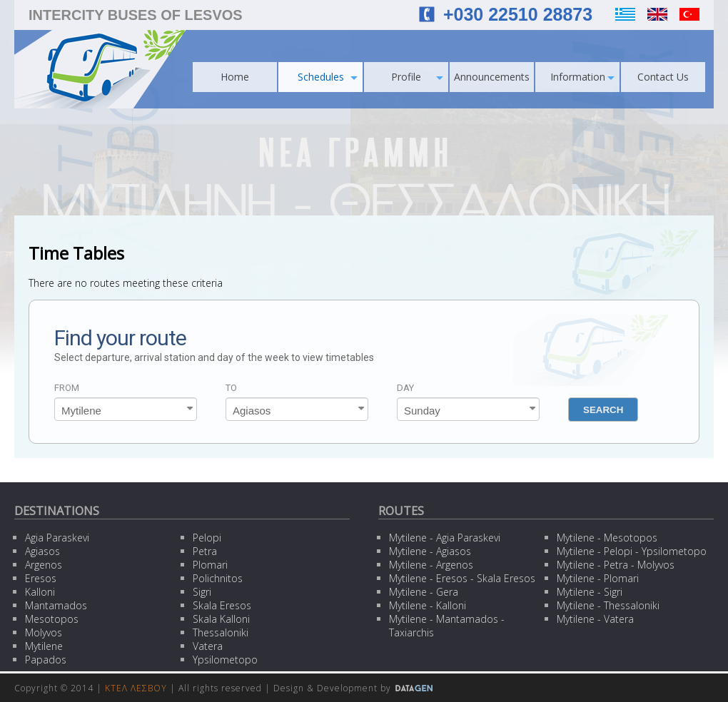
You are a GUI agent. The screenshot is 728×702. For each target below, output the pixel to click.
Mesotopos (52, 619)
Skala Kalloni (221, 619)
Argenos (44, 565)
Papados (46, 660)
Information (583, 77)
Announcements (492, 77)
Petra (205, 551)
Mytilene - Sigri (590, 592)
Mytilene (44, 646)
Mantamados (56, 605)
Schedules (328, 77)
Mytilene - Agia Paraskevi (445, 538)
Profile (417, 77)
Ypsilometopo (225, 660)
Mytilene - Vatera (595, 619)
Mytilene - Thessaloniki (608, 605)
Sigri (202, 592)
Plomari (210, 565)
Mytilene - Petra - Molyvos (616, 565)
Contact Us (663, 77)
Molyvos (44, 632)
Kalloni (40, 592)
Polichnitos (218, 578)
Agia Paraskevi (57, 538)
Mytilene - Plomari (598, 578)
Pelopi (207, 538)
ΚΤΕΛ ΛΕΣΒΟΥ (136, 688)
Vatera (208, 646)
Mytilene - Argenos (431, 565)
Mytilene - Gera (424, 592)
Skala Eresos (222, 605)
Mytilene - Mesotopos (607, 538)
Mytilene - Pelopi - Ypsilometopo (632, 551)
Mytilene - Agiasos (430, 551)
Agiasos (42, 551)
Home (235, 77)
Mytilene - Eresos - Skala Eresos (462, 578)
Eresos (41, 578)
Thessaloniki (221, 632)
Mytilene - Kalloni (428, 605)
